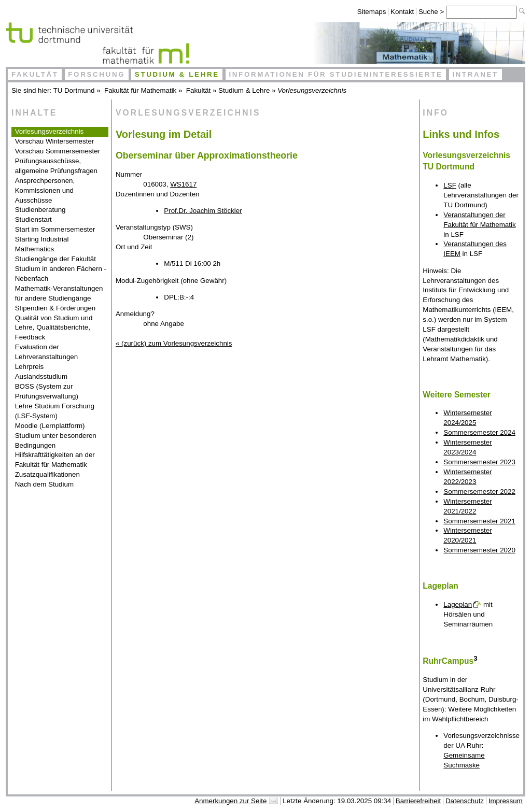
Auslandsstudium (41, 376)
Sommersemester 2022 (479, 492)
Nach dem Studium (44, 484)
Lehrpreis (30, 367)
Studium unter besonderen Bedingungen (56, 440)
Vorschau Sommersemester (58, 151)
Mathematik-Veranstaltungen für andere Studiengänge (59, 293)
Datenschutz (465, 801)
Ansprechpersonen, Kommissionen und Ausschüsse (45, 190)
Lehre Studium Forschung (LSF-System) (55, 411)
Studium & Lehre (177, 74)
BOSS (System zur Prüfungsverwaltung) (47, 391)
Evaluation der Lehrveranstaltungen (47, 352)
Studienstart (33, 219)
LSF (450, 185)
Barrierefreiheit (418, 801)
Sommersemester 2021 (479, 521)
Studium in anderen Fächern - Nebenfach (61, 274)
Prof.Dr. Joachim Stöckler (203, 211)
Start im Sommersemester (55, 229)
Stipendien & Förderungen (55, 308)
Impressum (506, 801)
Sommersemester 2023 (479, 462)
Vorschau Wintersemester (55, 141)
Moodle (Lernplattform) (50, 426)
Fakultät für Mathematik (140, 90)
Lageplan (458, 604)
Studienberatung (40, 210)
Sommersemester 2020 (479, 550)
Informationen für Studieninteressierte (336, 74)
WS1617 (183, 184)
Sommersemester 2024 (479, 432)
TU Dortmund (74, 90)
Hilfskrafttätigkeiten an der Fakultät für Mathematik (55, 460)
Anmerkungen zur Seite (230, 801)
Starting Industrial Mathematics (42, 244)
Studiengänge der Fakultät (55, 259)
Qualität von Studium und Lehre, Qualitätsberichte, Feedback (54, 328)
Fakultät (35, 74)
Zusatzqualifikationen (47, 474)
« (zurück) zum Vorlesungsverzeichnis (174, 343)
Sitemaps (372, 12)
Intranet (475, 74)
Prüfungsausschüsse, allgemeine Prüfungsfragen (56, 166)
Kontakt (402, 12)
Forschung (96, 74)
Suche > (432, 12)
